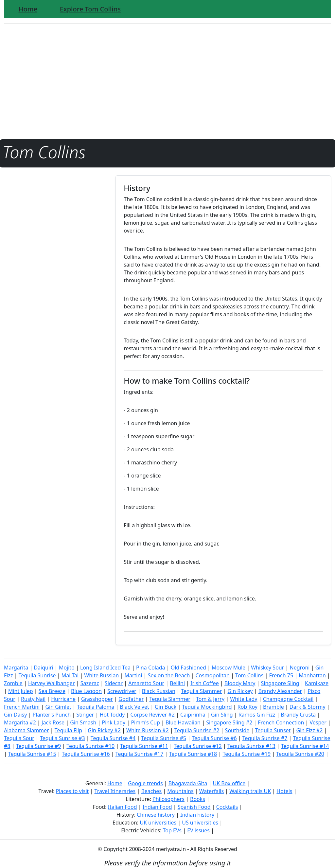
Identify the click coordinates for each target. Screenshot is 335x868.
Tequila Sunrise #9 (39, 746)
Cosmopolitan (212, 675)
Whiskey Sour (267, 668)
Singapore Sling (280, 683)
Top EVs (172, 830)
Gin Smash (83, 722)
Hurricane (63, 699)
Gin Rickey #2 (104, 730)
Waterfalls (212, 791)
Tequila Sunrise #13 (251, 746)
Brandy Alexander (280, 691)
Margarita (16, 668)
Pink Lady (114, 722)
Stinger (85, 715)
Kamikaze (317, 683)
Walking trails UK (250, 791)
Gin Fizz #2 (310, 730)
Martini (133, 675)
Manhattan (312, 675)
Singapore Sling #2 (229, 722)
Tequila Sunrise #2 (197, 730)
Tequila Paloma (96, 707)
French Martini (22, 707)
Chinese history (156, 815)
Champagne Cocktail (288, 699)
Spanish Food (194, 807)
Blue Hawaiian (183, 722)
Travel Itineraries (115, 791)
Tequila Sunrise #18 (193, 754)
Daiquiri (43, 668)
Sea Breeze (52, 691)
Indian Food (157, 807)
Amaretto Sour (146, 683)
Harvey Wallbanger (52, 683)
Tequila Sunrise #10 (90, 746)
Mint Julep (21, 691)
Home (28, 9)
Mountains (180, 791)
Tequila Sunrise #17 (140, 754)
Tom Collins (249, 675)
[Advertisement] (167, 88)
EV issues (198, 830)
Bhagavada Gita (188, 783)
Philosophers (168, 799)
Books (198, 799)
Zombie (13, 683)
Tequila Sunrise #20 (300, 754)
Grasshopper (97, 699)
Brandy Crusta (299, 715)
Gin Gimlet (58, 707)
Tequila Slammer (201, 691)
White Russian (101, 675)
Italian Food (123, 807)
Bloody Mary (240, 683)
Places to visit (72, 791)
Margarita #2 (20, 722)
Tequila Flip (68, 730)
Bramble (273, 707)
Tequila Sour (19, 738)
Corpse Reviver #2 (153, 715)
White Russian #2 (148, 730)
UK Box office (229, 783)
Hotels (284, 791)
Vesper (318, 722)
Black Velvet (135, 707)
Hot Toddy (112, 715)
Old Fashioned (188, 668)
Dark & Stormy (308, 707)
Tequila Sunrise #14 (305, 746)
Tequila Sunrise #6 (214, 738)
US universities (200, 823)
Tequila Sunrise (37, 675)
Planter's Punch (52, 715)
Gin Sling (222, 715)
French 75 (281, 675)
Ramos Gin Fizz (257, 715)
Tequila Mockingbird (207, 707)
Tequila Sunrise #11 (144, 746)
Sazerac (90, 683)
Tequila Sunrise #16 (86, 754)
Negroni (300, 668)
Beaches (151, 791)
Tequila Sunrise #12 (198, 746)
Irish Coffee (205, 683)
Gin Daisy (15, 715)
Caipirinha (193, 715)
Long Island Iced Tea (105, 668)
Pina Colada (151, 668)
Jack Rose (53, 722)
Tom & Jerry (210, 699)
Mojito (67, 668)
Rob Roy (247, 707)
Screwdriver (122, 691)
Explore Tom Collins (90, 9)
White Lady (244, 699)
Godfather (131, 699)
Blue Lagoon (86, 691)
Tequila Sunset (273, 730)
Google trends (145, 783)
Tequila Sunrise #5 (164, 738)
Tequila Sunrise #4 (113, 738)
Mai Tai (70, 675)
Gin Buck (166, 707)
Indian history (197, 815)
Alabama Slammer (26, 730)
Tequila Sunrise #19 (247, 754)
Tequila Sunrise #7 (265, 738)
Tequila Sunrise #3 (62, 738)
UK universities (158, 823)
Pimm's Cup (145, 722)
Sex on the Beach (169, 675)
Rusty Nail (33, 699)
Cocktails (227, 807)
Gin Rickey (240, 691)
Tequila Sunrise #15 (32, 754)
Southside (237, 730)
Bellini (177, 683)
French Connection (281, 722)
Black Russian (159, 691)
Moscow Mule (229, 668)
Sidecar (114, 683)
